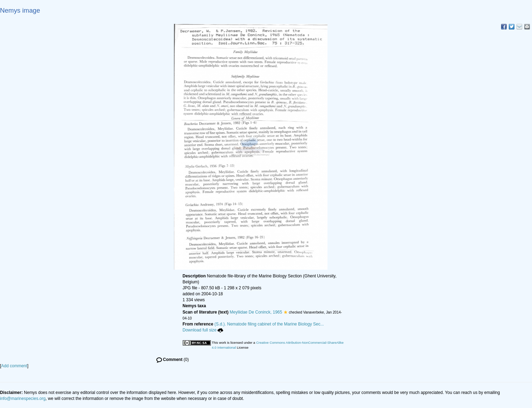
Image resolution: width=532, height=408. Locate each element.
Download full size (203, 330)
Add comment (14, 366)
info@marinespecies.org (23, 399)
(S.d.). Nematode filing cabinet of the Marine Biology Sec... (269, 324)
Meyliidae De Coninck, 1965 (256, 312)
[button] (286, 312)
